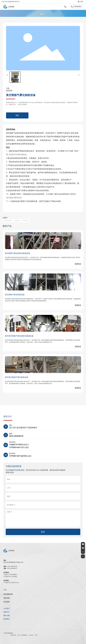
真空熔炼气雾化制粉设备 (15, 295)
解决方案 (7, 615)
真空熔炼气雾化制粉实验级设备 (17, 253)
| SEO (19, 635)
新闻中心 (7, 612)
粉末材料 (7, 602)
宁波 (36, 635)
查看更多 (78, 264)
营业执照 (13, 635)
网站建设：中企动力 (28, 635)
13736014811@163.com (20, 456)
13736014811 (15, 447)
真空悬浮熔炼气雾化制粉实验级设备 (19, 336)
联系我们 (7, 619)
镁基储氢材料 (8, 594)
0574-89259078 (16, 436)
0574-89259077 (12, 568)
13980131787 (15, 445)
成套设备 (9, 90)
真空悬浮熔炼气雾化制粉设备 (17, 377)
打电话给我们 (77, 6)
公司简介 (7, 609)
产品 (5, 590)
